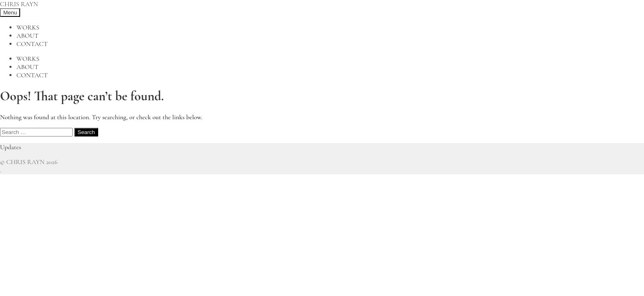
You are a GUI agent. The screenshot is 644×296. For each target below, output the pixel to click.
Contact (32, 44)
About (28, 36)
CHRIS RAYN (19, 4)
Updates (10, 147)
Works (28, 28)
